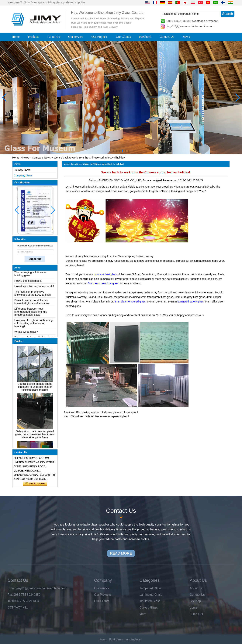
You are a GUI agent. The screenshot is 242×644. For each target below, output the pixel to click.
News (186, 37)
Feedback (145, 37)
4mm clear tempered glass (130, 302)
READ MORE (121, 553)
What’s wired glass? (26, 333)
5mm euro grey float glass (103, 283)
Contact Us (167, 37)
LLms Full (196, 614)
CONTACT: (15, 607)
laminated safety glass (190, 302)
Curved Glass (149, 607)
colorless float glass (105, 274)
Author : (94, 180)
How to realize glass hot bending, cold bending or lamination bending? (34, 324)
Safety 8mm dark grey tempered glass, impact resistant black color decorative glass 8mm (35, 435)
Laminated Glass (151, 595)
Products (34, 37)
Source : (148, 180)
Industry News (22, 170)
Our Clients (123, 37)
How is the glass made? (28, 282)
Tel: (10, 601)
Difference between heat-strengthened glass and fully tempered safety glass (31, 313)
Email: (12, 588)
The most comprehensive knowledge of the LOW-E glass (33, 294)
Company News (41, 158)
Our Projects (100, 37)
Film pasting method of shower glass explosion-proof (107, 412)
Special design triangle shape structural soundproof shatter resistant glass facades (35, 388)
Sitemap (195, 601)
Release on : (170, 180)
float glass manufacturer (125, 639)
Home (16, 37)
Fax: (10, 595)
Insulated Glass (150, 601)
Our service (76, 37)
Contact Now (35, 484)
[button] (113, 151)
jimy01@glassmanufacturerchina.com (190, 26)
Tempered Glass (151, 588)
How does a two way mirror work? (34, 287)
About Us (54, 37)
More (143, 614)
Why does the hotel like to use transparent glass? (100, 416)
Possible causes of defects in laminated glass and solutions (32, 303)
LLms (194, 607)
